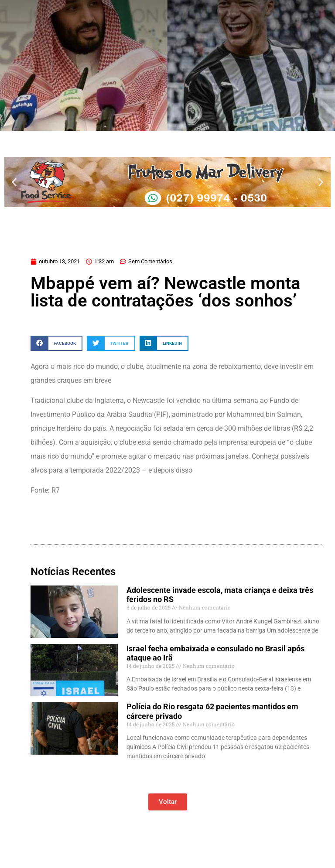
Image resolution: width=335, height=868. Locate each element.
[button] (14, 182)
